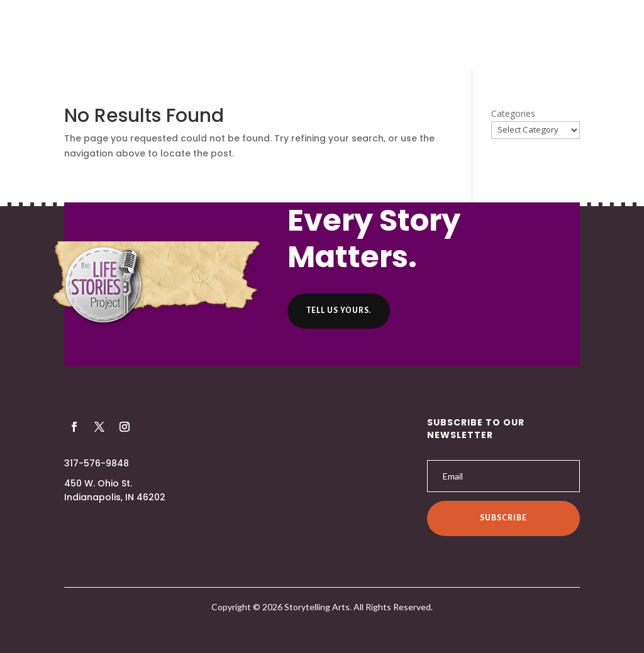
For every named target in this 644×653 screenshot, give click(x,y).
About (198, 36)
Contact (462, 36)
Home (149, 36)
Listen (319, 36)
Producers (259, 36)
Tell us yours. (339, 310)
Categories (513, 113)
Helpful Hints (387, 36)
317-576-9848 (97, 463)
